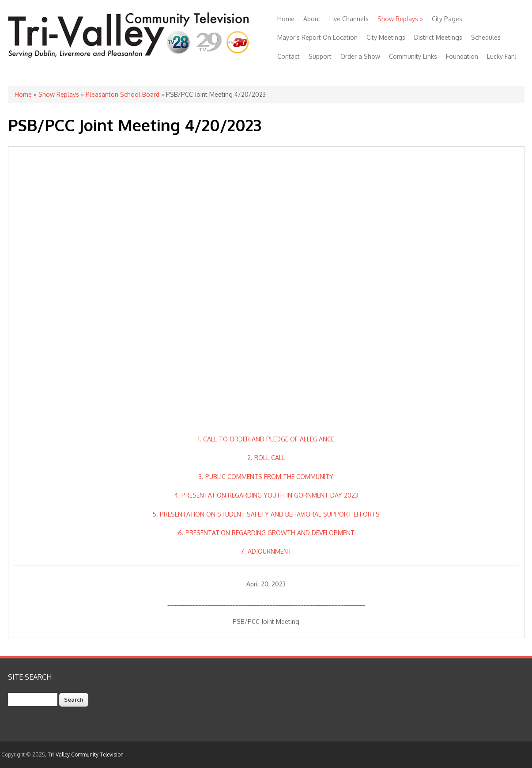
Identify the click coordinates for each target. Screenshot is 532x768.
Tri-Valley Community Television (86, 755)
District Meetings (438, 37)
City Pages (447, 19)
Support (320, 56)
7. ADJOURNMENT (266, 551)
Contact (289, 56)
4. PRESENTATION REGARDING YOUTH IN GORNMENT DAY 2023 (266, 495)
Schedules (486, 37)
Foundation (462, 56)
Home (286, 19)
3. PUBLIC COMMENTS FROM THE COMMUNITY (266, 477)
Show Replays (400, 19)
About (312, 19)
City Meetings (386, 37)
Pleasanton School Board (123, 94)
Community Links (413, 56)
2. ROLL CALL (266, 458)
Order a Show (360, 56)
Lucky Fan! (502, 56)
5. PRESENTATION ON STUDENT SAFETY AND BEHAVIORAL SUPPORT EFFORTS (266, 514)
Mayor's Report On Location (317, 37)
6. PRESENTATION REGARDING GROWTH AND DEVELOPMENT (266, 533)
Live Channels (349, 19)
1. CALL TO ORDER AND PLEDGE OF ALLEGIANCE (266, 439)
